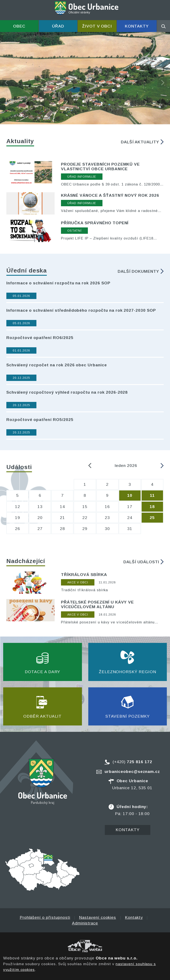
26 (18, 529)
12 (18, 507)
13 (40, 507)
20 (40, 518)
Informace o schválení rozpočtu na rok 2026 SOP (58, 283)
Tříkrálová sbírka (84, 575)
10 (130, 495)
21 (62, 518)
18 (152, 507)
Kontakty (137, 26)
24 (130, 518)
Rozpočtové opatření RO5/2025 (40, 420)
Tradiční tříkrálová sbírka (85, 590)
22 (85, 518)
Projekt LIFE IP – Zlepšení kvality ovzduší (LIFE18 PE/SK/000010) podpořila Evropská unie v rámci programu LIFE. (107, 239)
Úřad (58, 26)
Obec (19, 26)
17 (130, 507)
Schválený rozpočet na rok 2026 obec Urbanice (57, 365)
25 (152, 518)
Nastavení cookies (97, 917)
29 (85, 529)
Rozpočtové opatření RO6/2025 (40, 338)
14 (62, 507)
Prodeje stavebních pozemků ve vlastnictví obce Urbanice (100, 167)
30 (107, 529)
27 (40, 529)
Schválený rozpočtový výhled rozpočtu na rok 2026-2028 (67, 392)
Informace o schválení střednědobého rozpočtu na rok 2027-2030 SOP (81, 310)
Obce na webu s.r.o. (117, 958)
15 (85, 507)
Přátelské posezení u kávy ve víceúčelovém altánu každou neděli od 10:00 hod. (108, 623)
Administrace (85, 923)
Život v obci (97, 26)
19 (18, 518)
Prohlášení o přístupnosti (45, 917)
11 (152, 495)
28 (62, 529)
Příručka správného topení (95, 223)
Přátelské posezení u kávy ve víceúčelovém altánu (97, 604)
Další (142, 142)
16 (107, 507)
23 (107, 518)
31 (130, 529)
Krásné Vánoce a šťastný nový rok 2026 (110, 195)
